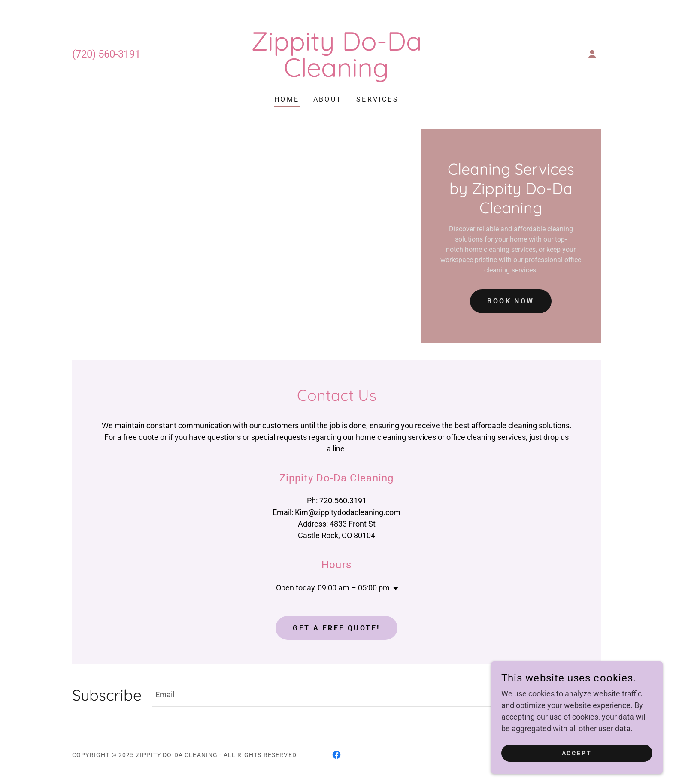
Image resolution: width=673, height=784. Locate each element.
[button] (592, 54)
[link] (337, 74)
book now (511, 301)
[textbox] (336, 695)
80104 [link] (364, 535)
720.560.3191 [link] (343, 501)
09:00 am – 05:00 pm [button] (354, 588)
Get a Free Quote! (336, 628)
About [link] (328, 99)
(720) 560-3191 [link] (106, 54)
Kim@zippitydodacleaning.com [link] (348, 512)
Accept (577, 759)
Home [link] (287, 99)
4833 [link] (338, 524)
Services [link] (377, 99)
